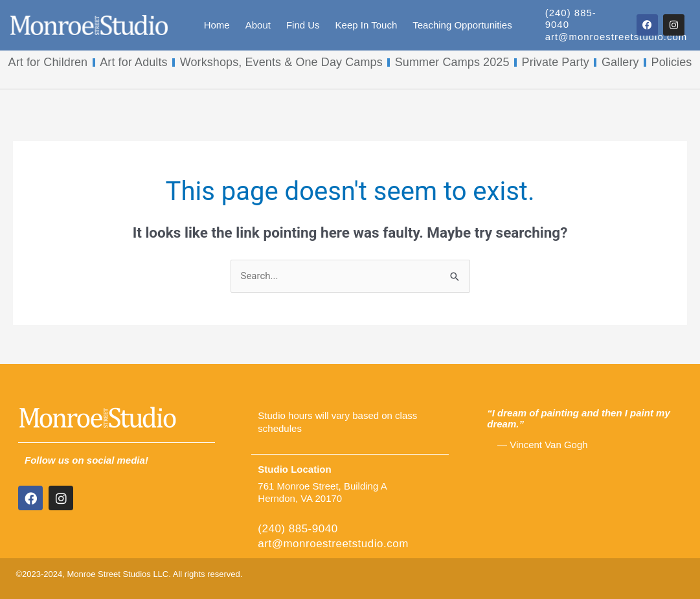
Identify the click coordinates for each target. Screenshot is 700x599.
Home (217, 25)
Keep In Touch (367, 25)
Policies (672, 62)
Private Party (556, 62)
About (258, 25)
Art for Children (48, 62)
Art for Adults (133, 62)
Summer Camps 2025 (452, 62)
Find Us (303, 25)
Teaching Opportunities (462, 25)
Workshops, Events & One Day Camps (281, 62)
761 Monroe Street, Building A (322, 486)
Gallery (620, 62)
